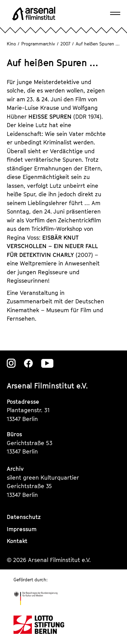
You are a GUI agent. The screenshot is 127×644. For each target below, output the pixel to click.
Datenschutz (24, 517)
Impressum (22, 529)
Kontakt (17, 541)
